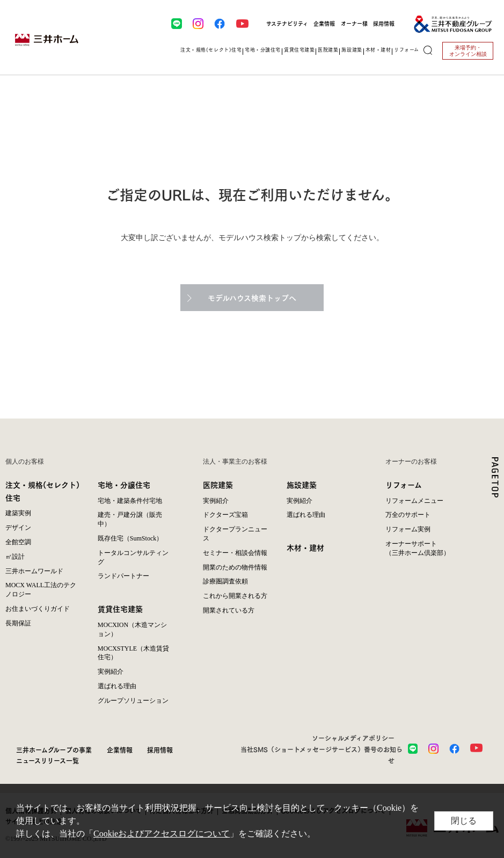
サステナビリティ (287, 23)
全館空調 (18, 542)
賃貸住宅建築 (120, 608)
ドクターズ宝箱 (225, 515)
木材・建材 (305, 547)
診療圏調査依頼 (225, 581)
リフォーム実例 (408, 529)
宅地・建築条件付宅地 (130, 501)
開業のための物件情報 (235, 567)
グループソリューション (133, 701)
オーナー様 (354, 23)
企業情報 (324, 23)
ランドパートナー (123, 576)
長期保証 (18, 623)
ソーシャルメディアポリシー (353, 738)
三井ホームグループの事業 (54, 749)
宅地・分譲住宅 (124, 484)
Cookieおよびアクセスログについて (162, 834)
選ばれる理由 (117, 686)
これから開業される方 (235, 596)
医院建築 (218, 484)
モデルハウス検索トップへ (252, 297)
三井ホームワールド (34, 571)
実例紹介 (111, 672)
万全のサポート (408, 515)
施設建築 (302, 484)
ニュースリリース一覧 (48, 760)
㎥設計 (15, 557)
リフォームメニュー (414, 501)
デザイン (18, 528)
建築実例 (18, 513)
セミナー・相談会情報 (235, 553)
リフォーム (404, 484)
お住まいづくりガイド (38, 609)
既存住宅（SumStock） (130, 538)
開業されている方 (229, 610)
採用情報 (384, 23)
